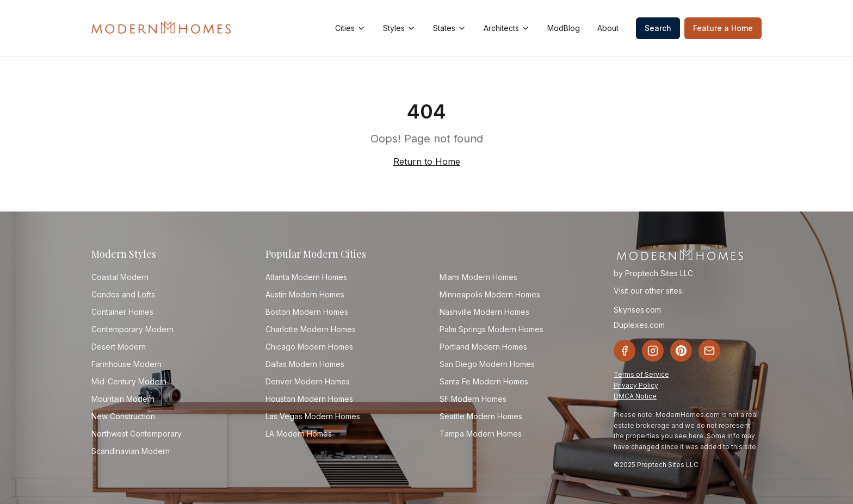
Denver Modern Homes (308, 381)
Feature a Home (723, 28)
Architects (507, 28)
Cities (350, 28)
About (608, 28)
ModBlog (564, 28)
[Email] (709, 351)
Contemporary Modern (132, 329)
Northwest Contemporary (137, 434)
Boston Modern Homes (307, 312)
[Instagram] (653, 351)
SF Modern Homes (473, 399)
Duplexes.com (639, 325)
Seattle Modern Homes (481, 416)
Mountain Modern (123, 399)
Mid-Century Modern (129, 381)
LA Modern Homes (299, 434)
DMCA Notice (635, 396)
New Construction (123, 416)
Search (658, 28)
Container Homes (122, 312)
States (450, 28)
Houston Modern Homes (309, 399)
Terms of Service (641, 374)
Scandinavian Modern (131, 451)
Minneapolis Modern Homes (490, 294)
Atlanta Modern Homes (306, 277)
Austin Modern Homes (305, 294)
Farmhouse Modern (126, 364)
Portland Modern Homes (483, 347)
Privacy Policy (636, 385)
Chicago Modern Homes (309, 347)
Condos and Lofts (123, 294)
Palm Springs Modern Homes (492, 329)
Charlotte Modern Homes (311, 329)
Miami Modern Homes (478, 277)
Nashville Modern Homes (484, 312)
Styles (399, 28)
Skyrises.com (637, 310)
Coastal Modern (120, 277)
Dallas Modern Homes (305, 364)
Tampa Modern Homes (481, 434)
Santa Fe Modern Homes (484, 381)
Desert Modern (119, 347)
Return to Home (427, 161)
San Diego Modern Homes (487, 364)
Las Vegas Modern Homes (313, 416)
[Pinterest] (681, 351)
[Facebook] (625, 351)
